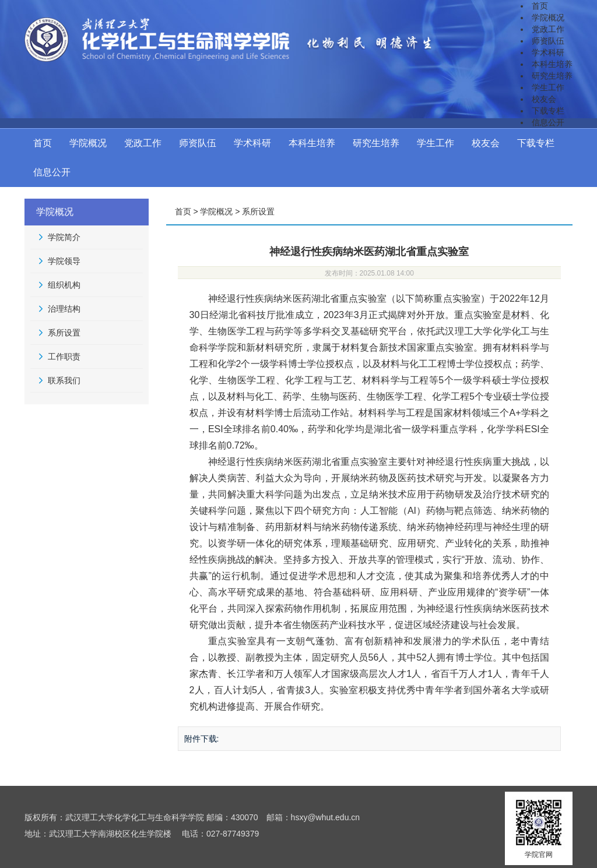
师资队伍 (548, 41)
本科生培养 (552, 64)
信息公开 (548, 122)
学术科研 (548, 52)
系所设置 (64, 333)
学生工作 (548, 87)
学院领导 (64, 261)
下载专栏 (548, 111)
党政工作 (548, 29)
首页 (540, 6)
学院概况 (548, 17)
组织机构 (64, 285)
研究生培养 (552, 76)
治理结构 (64, 309)
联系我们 (64, 380)
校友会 (544, 99)
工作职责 (64, 357)
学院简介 (64, 237)
